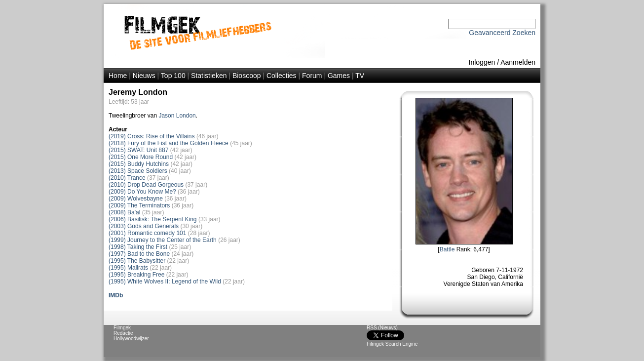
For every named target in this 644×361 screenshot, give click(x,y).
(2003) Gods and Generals (144, 226)
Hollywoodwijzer (131, 339)
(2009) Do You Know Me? (142, 192)
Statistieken (209, 76)
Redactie (123, 333)
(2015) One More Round (141, 157)
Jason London (177, 116)
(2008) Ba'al (124, 212)
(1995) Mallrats (128, 268)
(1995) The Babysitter (137, 261)
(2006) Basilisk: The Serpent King (153, 219)
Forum (312, 76)
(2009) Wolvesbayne (136, 199)
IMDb (116, 295)
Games (339, 76)
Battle (447, 249)
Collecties (282, 76)
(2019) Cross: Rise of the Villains (152, 136)
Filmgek (122, 328)
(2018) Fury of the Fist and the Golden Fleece (169, 143)
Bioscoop (247, 76)
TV (360, 76)
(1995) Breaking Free (136, 275)
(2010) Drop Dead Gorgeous (146, 185)
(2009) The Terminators (139, 205)
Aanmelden (518, 62)
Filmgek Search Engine (392, 344)
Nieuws (144, 76)
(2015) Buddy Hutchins (139, 164)
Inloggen (482, 62)
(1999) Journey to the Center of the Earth (163, 240)
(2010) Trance (127, 178)
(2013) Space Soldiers (138, 171)
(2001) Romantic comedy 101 (147, 233)
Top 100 (173, 76)
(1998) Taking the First (138, 247)
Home (118, 76)
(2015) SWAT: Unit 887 (138, 150)
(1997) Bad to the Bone (139, 254)
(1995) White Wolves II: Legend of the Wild (165, 281)
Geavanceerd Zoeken (502, 33)
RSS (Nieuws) (382, 328)
